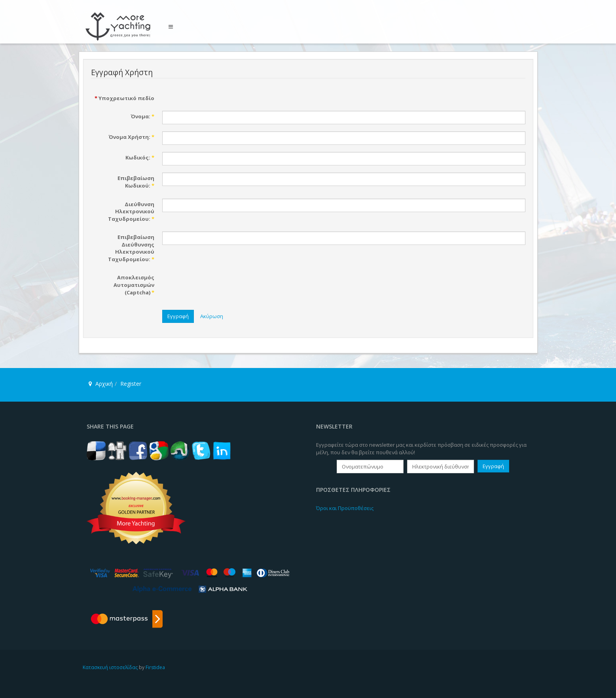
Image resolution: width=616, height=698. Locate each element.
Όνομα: (142, 116)
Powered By (497, 674)
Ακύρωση (212, 316)
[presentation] (222, 287)
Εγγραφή (178, 316)
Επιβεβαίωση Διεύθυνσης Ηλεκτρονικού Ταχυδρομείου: (131, 248)
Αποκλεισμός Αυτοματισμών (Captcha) (134, 285)
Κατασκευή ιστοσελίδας (110, 667)
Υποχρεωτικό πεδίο (124, 98)
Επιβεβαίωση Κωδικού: (136, 182)
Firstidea (155, 667)
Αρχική (104, 384)
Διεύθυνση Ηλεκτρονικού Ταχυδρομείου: (131, 211)
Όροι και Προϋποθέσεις (345, 508)
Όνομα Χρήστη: (131, 137)
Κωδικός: (140, 157)
